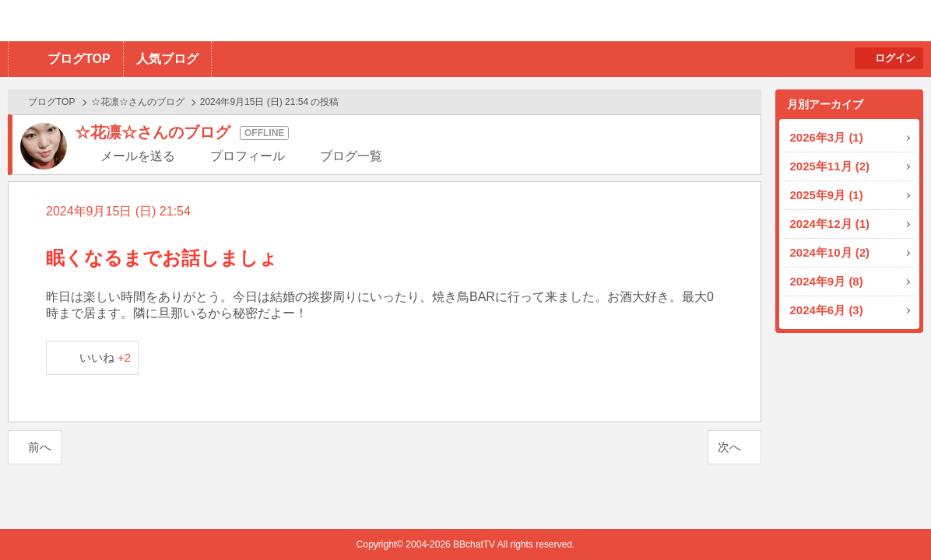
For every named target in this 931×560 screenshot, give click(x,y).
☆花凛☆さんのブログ (138, 102)
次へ (729, 447)
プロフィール (248, 156)
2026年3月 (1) (827, 137)
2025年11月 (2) (830, 166)
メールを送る (138, 156)
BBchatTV (222, 21)
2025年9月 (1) (827, 195)
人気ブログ (167, 59)
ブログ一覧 (351, 156)
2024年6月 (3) (827, 310)
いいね (105, 357)
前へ (40, 447)
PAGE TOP (889, 518)
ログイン (895, 58)
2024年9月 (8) (827, 281)
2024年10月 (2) (830, 252)
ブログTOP (79, 59)
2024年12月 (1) (830, 224)
